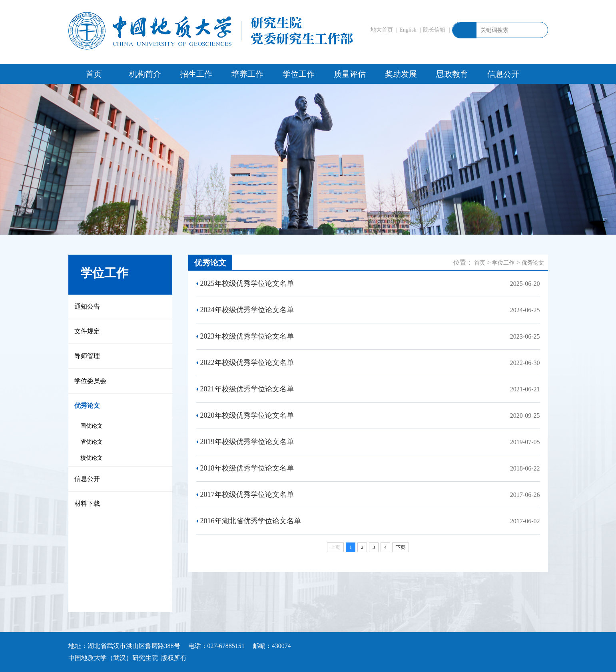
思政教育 (452, 74)
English (408, 30)
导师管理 (87, 356)
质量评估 (350, 74)
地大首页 (382, 30)
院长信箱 (434, 30)
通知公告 (87, 306)
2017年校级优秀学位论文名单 (247, 495)
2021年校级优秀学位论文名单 (247, 389)
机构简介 (145, 74)
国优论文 (92, 426)
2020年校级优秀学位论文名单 (247, 415)
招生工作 (196, 74)
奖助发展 (401, 74)
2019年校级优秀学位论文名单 (247, 442)
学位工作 (299, 74)
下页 (401, 547)
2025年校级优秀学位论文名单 (247, 283)
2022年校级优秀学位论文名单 (247, 363)
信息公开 (503, 74)
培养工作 (247, 74)
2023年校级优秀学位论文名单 (247, 336)
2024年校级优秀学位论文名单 (247, 310)
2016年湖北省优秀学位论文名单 (251, 521)
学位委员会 (90, 381)
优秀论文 (87, 406)
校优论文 (92, 458)
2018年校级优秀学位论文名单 (247, 468)
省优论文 (92, 442)
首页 (94, 74)
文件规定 (87, 331)
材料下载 (87, 504)
